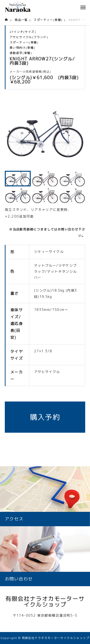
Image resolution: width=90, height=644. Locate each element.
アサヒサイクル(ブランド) (29, 37)
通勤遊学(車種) (21, 53)
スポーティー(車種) (24, 42)
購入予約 (45, 417)
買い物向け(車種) (22, 48)
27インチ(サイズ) (23, 32)
